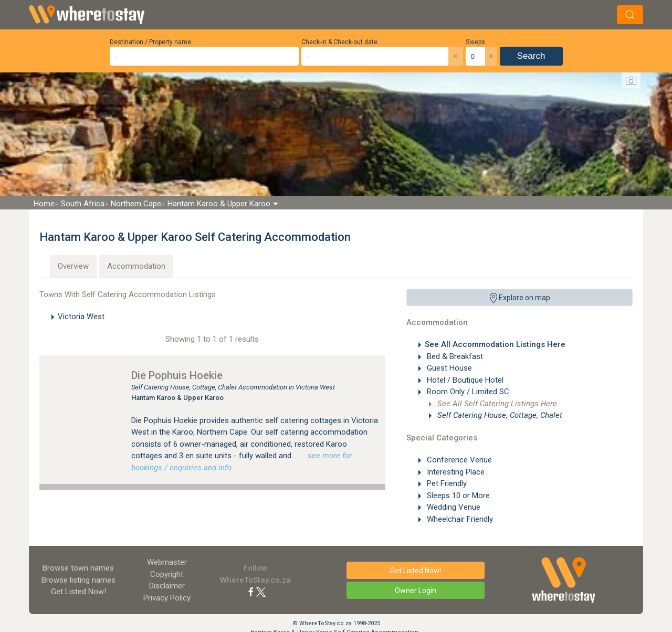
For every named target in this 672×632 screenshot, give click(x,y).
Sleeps (475, 42)
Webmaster (167, 562)
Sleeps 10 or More (457, 496)
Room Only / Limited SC (467, 392)
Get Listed (78, 592)
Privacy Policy (167, 598)
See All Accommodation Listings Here (495, 344)
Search (531, 56)
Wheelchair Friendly (459, 519)
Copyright (167, 574)
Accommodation (136, 266)
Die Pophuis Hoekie (177, 375)
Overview (73, 266)
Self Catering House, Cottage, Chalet (499, 415)
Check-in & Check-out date (339, 42)
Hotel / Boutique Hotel (464, 380)
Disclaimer (167, 586)
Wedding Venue (453, 507)
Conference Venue (458, 460)
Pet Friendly (446, 483)
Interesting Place (455, 472)
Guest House (448, 368)
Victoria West (81, 317)
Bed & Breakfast (454, 356)
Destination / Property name (150, 42)
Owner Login (416, 591)
